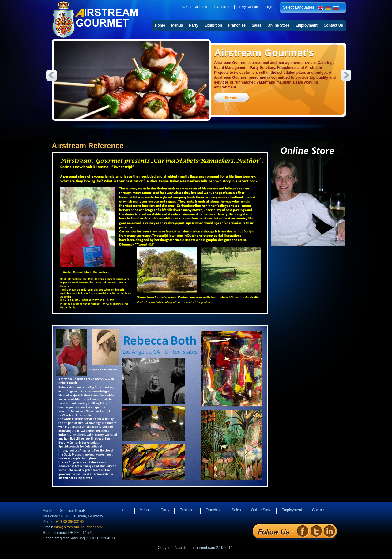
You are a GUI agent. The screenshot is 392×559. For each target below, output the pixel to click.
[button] (195, 7)
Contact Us (333, 25)
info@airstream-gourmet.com (78, 527)
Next (346, 75)
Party (194, 25)
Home (160, 25)
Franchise (237, 25)
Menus (177, 25)
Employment (307, 25)
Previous (51, 75)
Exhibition (213, 25)
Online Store (278, 25)
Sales (256, 25)
